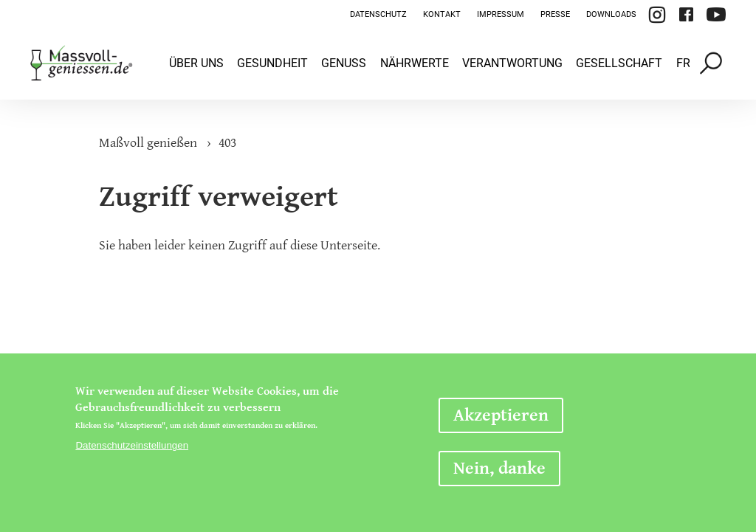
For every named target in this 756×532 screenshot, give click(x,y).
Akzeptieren (501, 415)
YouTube (716, 15)
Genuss (344, 63)
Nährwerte (415, 63)
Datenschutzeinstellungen (132, 445)
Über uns (196, 63)
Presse (555, 14)
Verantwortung (512, 63)
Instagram (657, 15)
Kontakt (442, 14)
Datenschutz (378, 14)
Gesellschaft (619, 63)
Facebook (686, 15)
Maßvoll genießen (148, 143)
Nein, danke (499, 469)
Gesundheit (272, 63)
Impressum (501, 14)
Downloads (611, 14)
